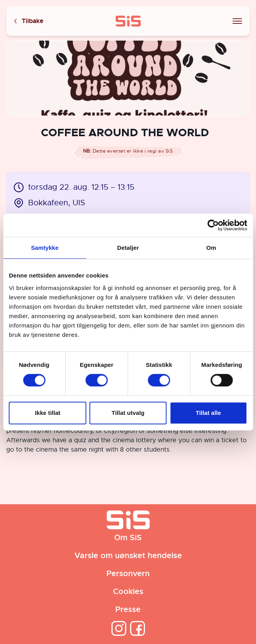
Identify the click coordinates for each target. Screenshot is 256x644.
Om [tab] (211, 248)
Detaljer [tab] (128, 248)
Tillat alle (208, 413)
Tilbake (28, 21)
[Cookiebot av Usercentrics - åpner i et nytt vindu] (213, 225)
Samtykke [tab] (45, 248)
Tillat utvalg (128, 413)
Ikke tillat (48, 413)
